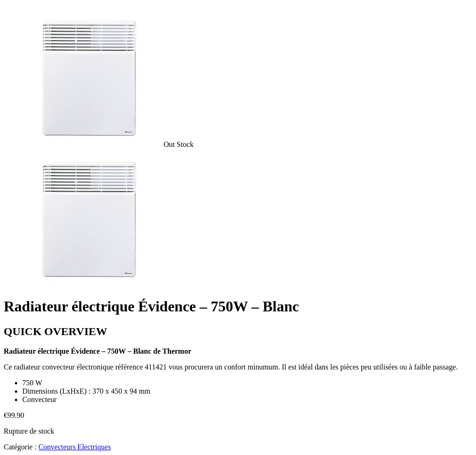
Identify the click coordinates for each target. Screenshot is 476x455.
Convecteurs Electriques (75, 447)
